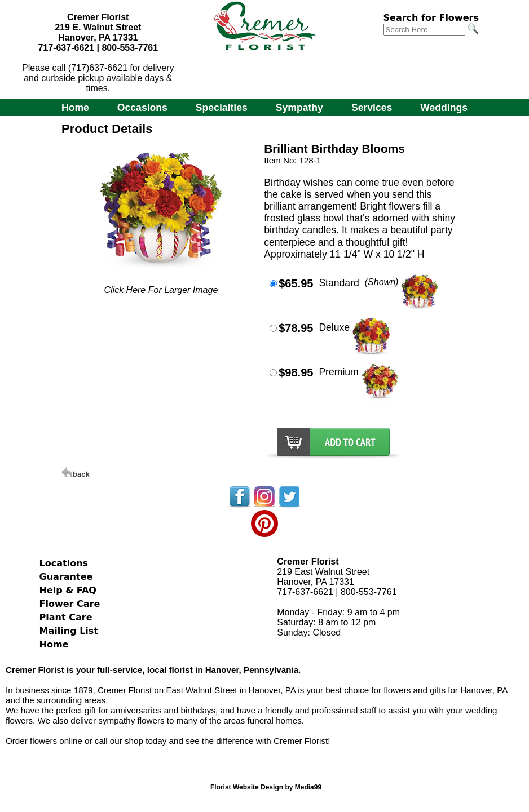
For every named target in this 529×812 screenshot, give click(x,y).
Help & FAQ (68, 590)
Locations (64, 563)
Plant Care (66, 617)
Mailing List (69, 631)
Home (75, 108)
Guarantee (66, 577)
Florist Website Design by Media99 (266, 787)
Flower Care (70, 604)
